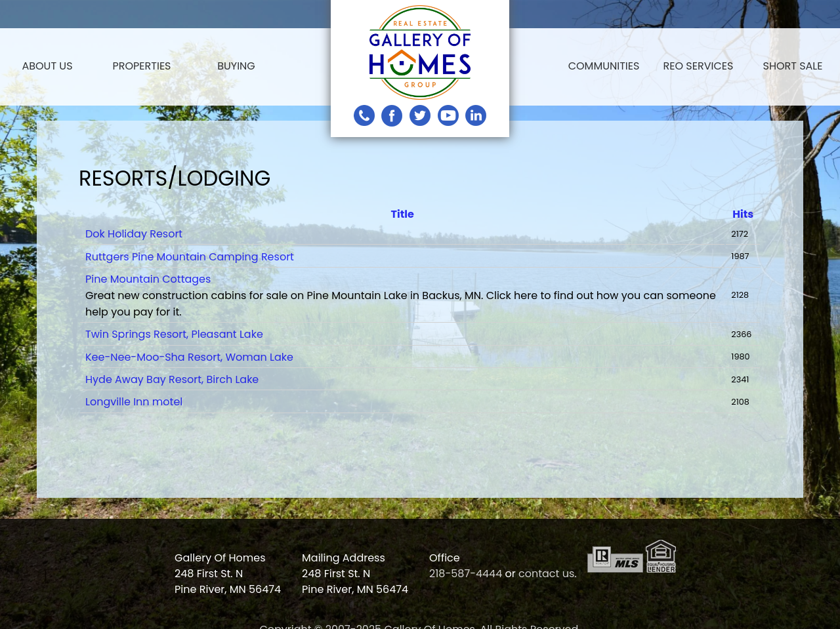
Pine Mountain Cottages (148, 279)
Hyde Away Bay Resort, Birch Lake (172, 379)
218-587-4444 (466, 574)
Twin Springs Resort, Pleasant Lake (174, 334)
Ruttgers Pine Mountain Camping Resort (190, 257)
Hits (743, 214)
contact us (546, 574)
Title (403, 214)
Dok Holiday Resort (134, 234)
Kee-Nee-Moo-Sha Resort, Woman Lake (189, 357)
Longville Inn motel (134, 402)
